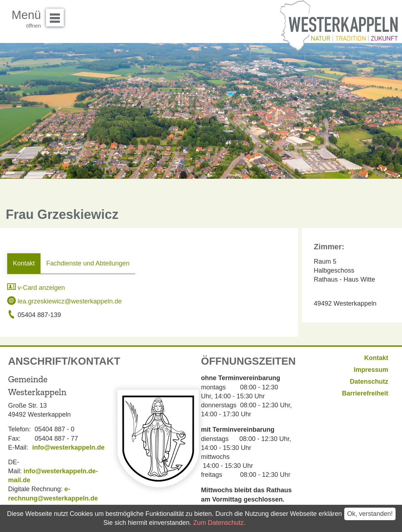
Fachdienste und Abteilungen (88, 263)
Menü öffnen (57, 15)
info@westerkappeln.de (68, 447)
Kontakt (24, 263)
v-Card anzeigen (36, 288)
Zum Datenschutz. (219, 523)
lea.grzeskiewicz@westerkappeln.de (64, 301)
